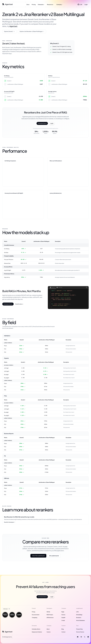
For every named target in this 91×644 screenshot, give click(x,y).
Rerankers (79, 618)
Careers (49, 632)
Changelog (35, 618)
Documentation (36, 615)
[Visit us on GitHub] (81, 637)
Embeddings (79, 615)
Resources (51, 5)
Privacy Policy (79, 629)
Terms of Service (80, 632)
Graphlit (63, 618)
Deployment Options (37, 632)
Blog (63, 629)
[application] (23, 174)
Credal (63, 621)
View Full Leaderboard (38, 556)
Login (86, 5)
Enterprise (41, 5)
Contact (63, 632)
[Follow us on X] (85, 637)
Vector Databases (80, 621)
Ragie (63, 612)
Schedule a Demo (36, 629)
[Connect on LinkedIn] (88, 637)
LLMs (77, 612)
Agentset (13, 26)
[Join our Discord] (78, 637)
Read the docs (19, 304)
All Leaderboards (54, 556)
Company (60, 5)
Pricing (34, 5)
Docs (28, 5)
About (48, 629)
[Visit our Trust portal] (5, 615)
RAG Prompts (50, 615)
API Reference (50, 618)
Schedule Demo (42, 123)
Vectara (63, 615)
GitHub (48, 612)
